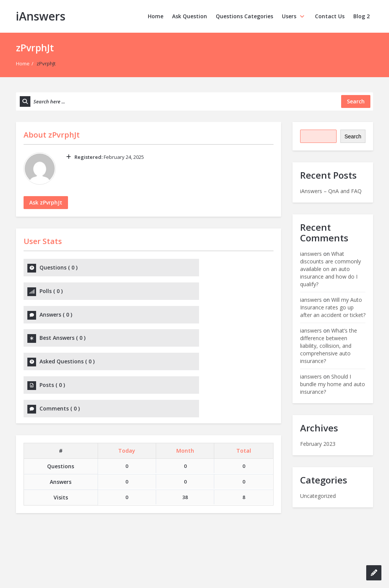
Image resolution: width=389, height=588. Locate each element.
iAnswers (41, 16)
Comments (60, 343)
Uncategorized (318, 496)
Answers (56, 292)
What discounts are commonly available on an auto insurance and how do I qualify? (330, 269)
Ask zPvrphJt (46, 202)
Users (294, 16)
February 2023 (318, 444)
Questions (59, 267)
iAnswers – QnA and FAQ (331, 191)
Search (353, 136)
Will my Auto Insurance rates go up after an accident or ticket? (333, 307)
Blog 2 (361, 16)
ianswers (311, 254)
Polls (178, 267)
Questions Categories (244, 16)
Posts (179, 318)
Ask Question (190, 16)
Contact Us (330, 16)
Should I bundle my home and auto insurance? (333, 384)
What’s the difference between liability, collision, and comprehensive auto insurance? (329, 346)
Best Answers (190, 292)
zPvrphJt (64, 135)
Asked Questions (67, 318)
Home (156, 16)
